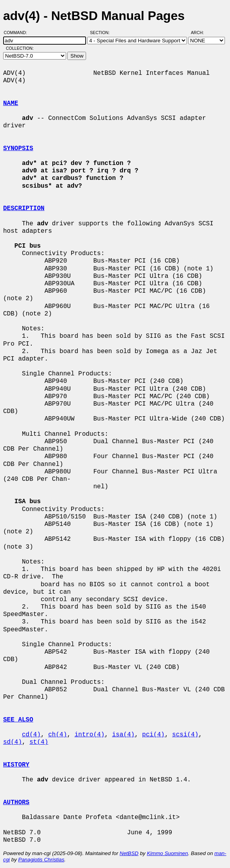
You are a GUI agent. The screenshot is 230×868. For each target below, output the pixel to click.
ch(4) (57, 735)
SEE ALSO (18, 720)
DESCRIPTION (24, 208)
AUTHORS (16, 803)
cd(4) (31, 735)
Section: (102, 33)
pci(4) (153, 735)
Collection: (20, 48)
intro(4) (89, 735)
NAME (11, 103)
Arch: (201, 33)
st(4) (39, 742)
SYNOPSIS (18, 149)
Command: (18, 33)
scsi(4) (185, 735)
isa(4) (123, 735)
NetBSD (129, 853)
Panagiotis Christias (41, 860)
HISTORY (16, 765)
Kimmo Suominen (167, 853)
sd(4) (13, 742)
